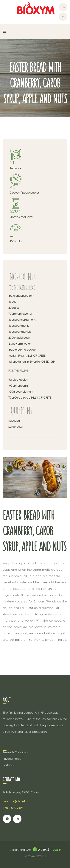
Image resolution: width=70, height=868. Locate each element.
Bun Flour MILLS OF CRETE (29, 356)
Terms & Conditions (16, 752)
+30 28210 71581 (13, 808)
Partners (8, 765)
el (63, 16)
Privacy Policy (12, 759)
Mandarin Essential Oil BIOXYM (36, 362)
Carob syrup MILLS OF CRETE (33, 398)
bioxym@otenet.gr (16, 801)
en (63, 7)
